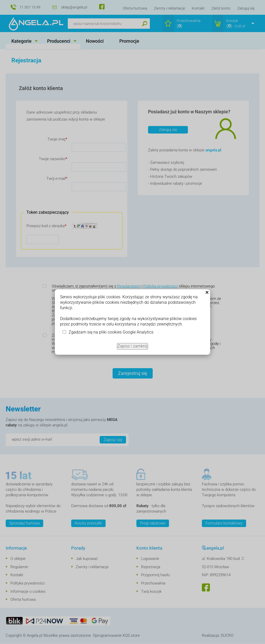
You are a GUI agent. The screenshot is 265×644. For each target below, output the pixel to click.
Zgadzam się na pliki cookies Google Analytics (111, 332)
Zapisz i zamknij (132, 346)
